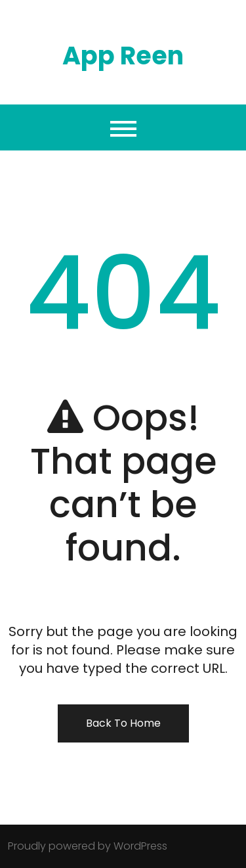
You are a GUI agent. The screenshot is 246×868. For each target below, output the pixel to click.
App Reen (123, 56)
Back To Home (123, 723)
